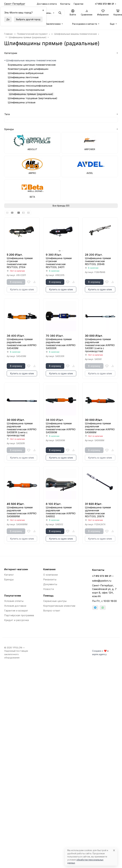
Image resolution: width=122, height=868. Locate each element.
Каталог (9, 575)
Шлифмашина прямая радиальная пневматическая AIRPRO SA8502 (61, 512)
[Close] (114, 850)
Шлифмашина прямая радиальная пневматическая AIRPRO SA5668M (100, 428)
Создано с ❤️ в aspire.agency (100, 653)
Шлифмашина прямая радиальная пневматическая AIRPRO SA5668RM (22, 512)
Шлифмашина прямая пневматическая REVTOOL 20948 (98, 261)
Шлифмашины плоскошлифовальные (30, 86)
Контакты (65, 4)
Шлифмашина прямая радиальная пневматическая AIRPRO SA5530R (61, 344)
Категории (11, 53)
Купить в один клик (61, 289)
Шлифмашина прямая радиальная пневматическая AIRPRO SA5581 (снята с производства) (100, 345)
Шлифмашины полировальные (26, 90)
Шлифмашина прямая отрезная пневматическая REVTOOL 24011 (59, 263)
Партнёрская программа (19, 615)
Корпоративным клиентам (59, 606)
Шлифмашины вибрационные (26, 73)
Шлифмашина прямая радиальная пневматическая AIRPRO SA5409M (22, 344)
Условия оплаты (14, 601)
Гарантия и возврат (16, 611)
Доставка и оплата (47, 4)
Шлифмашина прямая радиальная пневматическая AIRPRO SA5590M (61, 428)
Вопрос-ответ (52, 611)
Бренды (9, 129)
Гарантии (78, 4)
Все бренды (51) (61, 206)
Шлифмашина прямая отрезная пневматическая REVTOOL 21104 (20, 263)
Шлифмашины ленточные (23, 77)
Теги (7, 114)
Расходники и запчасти (85, 24)
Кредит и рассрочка (16, 620)
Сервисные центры (55, 601)
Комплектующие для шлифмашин (28, 69)
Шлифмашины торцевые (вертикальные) (33, 98)
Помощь (48, 596)
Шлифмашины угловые (22, 102)
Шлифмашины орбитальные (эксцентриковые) (36, 81)
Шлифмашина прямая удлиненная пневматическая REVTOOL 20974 (98, 512)
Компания (49, 569)
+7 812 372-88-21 (104, 4)
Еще (112, 24)
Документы (50, 584)
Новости (49, 589)
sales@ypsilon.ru (102, 581)
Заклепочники (53, 24)
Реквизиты (50, 579)
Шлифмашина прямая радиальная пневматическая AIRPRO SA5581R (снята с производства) (22, 429)
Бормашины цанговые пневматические (32, 65)
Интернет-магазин (16, 569)
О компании (50, 575)
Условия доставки (15, 606)
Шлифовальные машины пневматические (31, 60)
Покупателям (13, 596)
